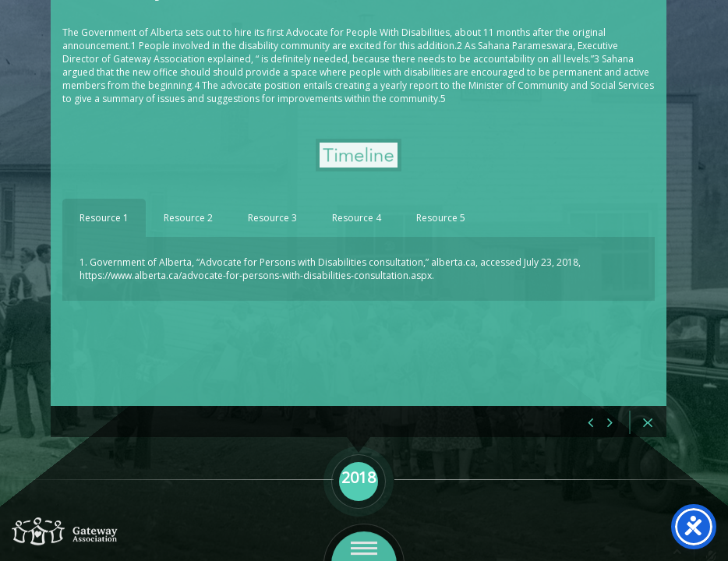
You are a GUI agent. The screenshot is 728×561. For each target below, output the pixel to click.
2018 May (120, 47)
